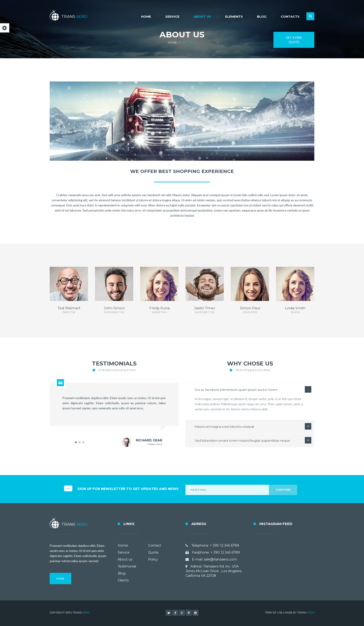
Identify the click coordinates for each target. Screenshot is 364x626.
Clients (123, 580)
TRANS (306, 613)
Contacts (290, 16)
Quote (153, 552)
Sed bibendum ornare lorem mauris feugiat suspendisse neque (242, 440)
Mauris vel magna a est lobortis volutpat (224, 427)
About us (202, 16)
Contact (155, 545)
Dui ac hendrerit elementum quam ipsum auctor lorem (236, 390)
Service (172, 16)
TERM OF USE (274, 613)
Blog (262, 16)
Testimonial (127, 566)
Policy (153, 559)
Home (146, 16)
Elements (234, 16)
